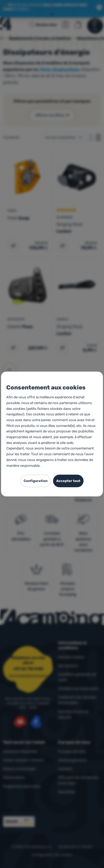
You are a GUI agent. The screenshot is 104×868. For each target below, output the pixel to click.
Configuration (36, 481)
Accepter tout (68, 481)
